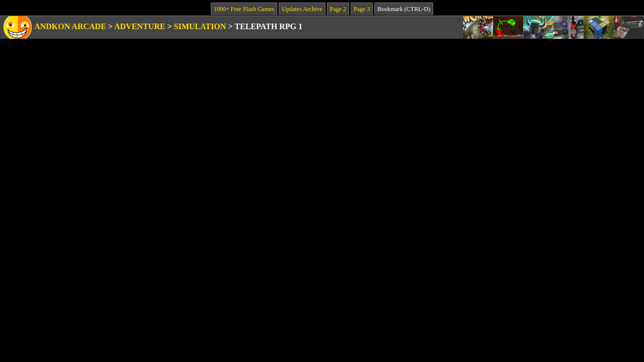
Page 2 (338, 9)
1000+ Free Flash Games (244, 9)
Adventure (140, 26)
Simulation (200, 26)
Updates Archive (302, 9)
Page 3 (362, 9)
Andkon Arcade (70, 26)
